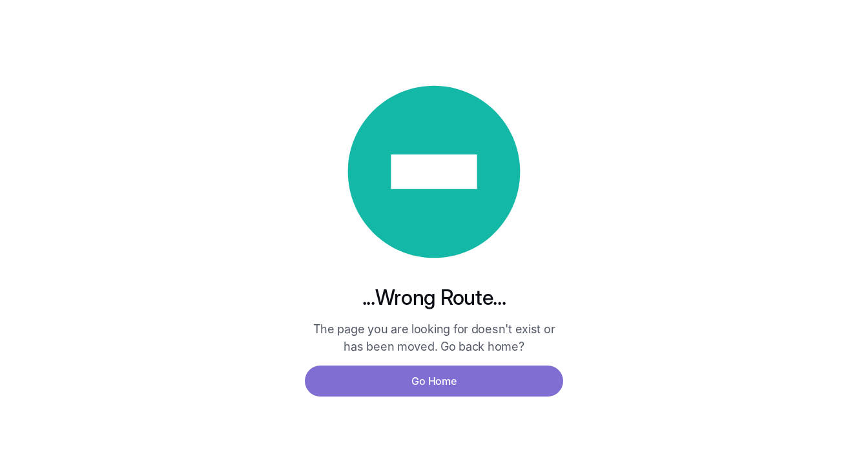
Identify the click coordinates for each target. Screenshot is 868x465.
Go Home (434, 381)
